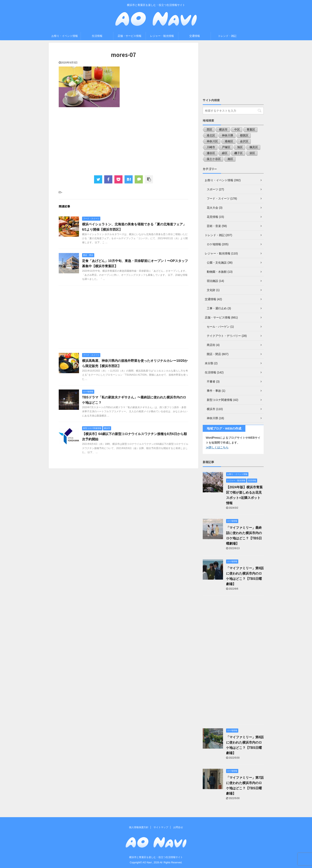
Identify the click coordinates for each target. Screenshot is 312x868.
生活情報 (97, 36)
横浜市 (223, 130)
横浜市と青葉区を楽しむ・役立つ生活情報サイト (156, 857)
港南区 (229, 141)
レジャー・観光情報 (162, 36)
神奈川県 (227, 135)
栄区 (252, 153)
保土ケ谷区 (214, 159)
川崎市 (211, 147)
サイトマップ (161, 827)
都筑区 (244, 135)
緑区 (225, 153)
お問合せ (178, 827)
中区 (237, 130)
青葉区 (251, 130)
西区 (209, 130)
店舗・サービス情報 (129, 36)
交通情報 (195, 36)
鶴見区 (254, 147)
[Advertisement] (123, 141)
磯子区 (238, 153)
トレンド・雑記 (227, 36)
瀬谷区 (211, 153)
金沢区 (244, 141)
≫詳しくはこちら (217, 447)
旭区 (240, 147)
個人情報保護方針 (139, 827)
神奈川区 (212, 141)
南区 (230, 159)
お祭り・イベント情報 (65, 36)
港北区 (211, 135)
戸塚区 (226, 147)
